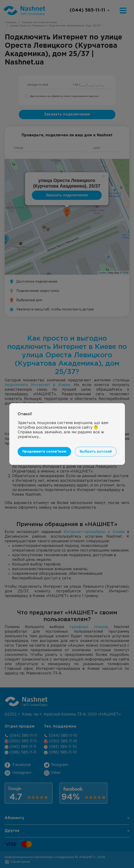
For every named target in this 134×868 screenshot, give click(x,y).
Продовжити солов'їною (44, 452)
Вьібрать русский (96, 452)
